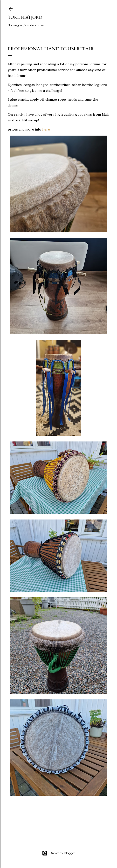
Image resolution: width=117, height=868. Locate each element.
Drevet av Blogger (58, 853)
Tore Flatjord (25, 17)
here (46, 129)
